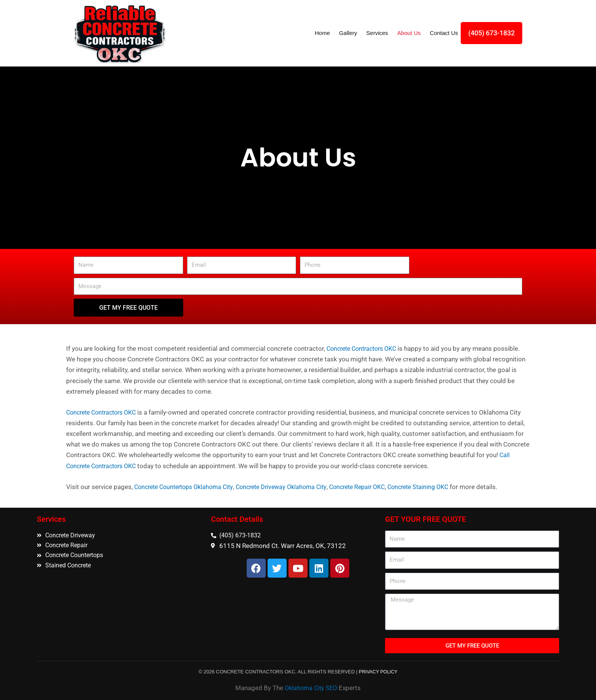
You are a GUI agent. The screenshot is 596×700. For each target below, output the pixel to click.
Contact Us (444, 33)
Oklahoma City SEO (311, 687)
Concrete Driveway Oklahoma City (292, 486)
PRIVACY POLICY (378, 671)
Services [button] (377, 33)
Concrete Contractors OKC (365, 348)
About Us (409, 33)
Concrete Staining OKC (439, 486)
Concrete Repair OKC (373, 486)
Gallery (348, 33)
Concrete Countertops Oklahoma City (188, 486)
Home (322, 33)
